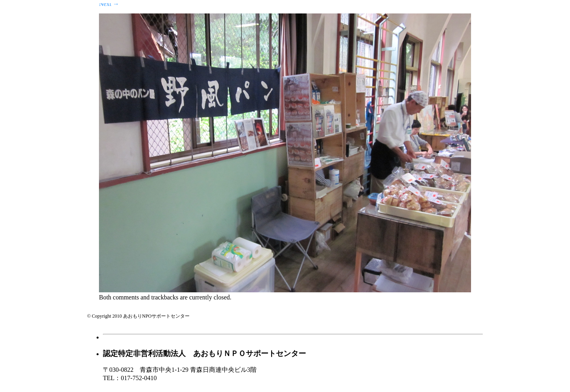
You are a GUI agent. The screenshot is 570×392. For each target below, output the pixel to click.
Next (109, 4)
